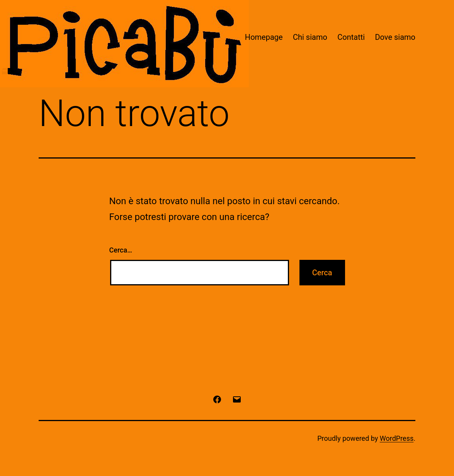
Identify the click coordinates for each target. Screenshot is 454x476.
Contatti (351, 37)
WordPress (397, 438)
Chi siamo (310, 37)
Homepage (264, 37)
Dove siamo (395, 37)
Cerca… (121, 250)
